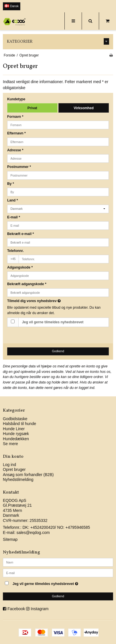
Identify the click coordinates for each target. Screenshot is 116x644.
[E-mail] (58, 573)
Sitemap (10, 539)
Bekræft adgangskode (27, 284)
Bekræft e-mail (20, 234)
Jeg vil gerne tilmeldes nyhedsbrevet (53, 322)
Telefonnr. (15, 251)
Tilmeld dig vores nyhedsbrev (48, 301)
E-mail (14, 217)
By (11, 184)
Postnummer (19, 167)
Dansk (12, 6)
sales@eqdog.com (33, 533)
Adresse (15, 150)
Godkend (58, 351)
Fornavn (15, 117)
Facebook (16, 609)
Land (12, 200)
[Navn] (58, 562)
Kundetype (16, 99)
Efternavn (16, 133)
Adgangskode (20, 267)
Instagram (40, 609)
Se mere (10, 444)
